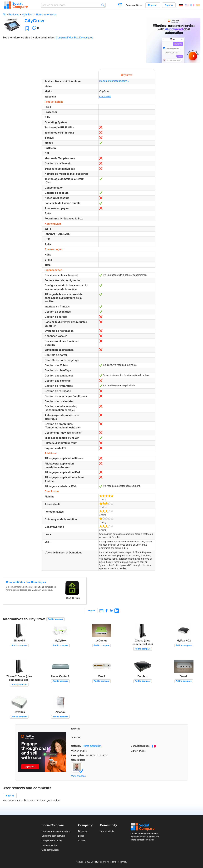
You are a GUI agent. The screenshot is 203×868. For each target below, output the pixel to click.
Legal (81, 836)
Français (192, 5)
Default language (140, 746)
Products (13, 15)
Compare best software (53, 836)
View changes (78, 776)
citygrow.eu (105, 96)
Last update (78, 755)
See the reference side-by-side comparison (29, 38)
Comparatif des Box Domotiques (74, 38)
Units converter (49, 845)
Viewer (75, 751)
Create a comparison (120, 5)
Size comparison (50, 850)
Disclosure (83, 831)
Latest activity (107, 831)
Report (91, 611)
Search (103, 5)
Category (76, 746)
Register (153, 5)
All (4, 15)
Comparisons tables (52, 840)
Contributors (78, 760)
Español (198, 5)
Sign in (169, 5)
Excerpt (76, 729)
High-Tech (27, 15)
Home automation (46, 15)
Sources (76, 737)
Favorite (27, 28)
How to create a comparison (56, 831)
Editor (134, 751)
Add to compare (55, 619)
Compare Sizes (134, 5)
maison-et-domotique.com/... (114, 81)
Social (146, 827)
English (187, 5)
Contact (82, 840)
